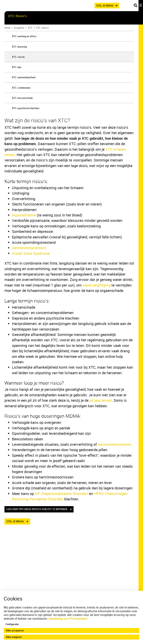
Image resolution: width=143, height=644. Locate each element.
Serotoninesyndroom (29, 248)
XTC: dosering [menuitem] (19, 47)
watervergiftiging (96, 285)
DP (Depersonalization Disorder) (61, 494)
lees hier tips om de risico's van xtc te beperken (37, 509)
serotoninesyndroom (115, 444)
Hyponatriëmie (24, 215)
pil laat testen (101, 400)
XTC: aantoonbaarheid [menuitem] (24, 77)
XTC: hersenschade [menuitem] (22, 98)
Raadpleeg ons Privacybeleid (68, 619)
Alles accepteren (15, 630)
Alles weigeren (14, 637)
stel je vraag (15, 521)
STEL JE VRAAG (105, 5)
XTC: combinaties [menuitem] (21, 88)
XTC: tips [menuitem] (17, 67)
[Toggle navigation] (138, 6)
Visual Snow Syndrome (31, 253)
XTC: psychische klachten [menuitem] (26, 108)
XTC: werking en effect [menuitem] (24, 36)
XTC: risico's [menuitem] (18, 57)
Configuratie (12, 624)
